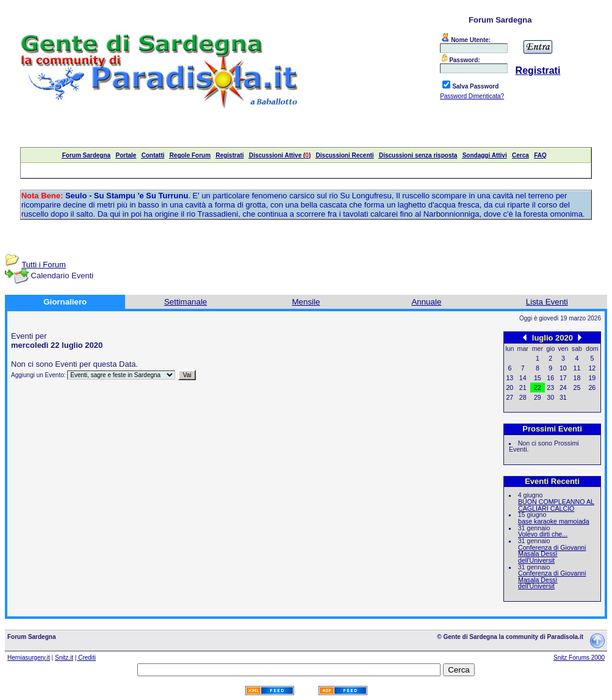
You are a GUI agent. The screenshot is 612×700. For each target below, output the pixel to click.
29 (538, 397)
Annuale (426, 302)
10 (563, 368)
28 (523, 397)
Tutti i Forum (43, 265)
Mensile (306, 302)
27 (509, 397)
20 (509, 388)
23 (550, 388)
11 (577, 368)
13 (509, 378)
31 (563, 397)
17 (563, 378)
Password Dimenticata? (472, 96)
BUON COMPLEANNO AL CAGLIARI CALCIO (556, 505)
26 (592, 388)
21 (523, 388)
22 (538, 388)
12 (592, 368)
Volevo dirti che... (543, 534)
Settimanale (185, 302)
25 (577, 388)
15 (538, 378)
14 (523, 378)
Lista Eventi (547, 302)
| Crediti (85, 658)
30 (550, 397)
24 (563, 388)
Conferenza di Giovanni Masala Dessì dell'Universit (552, 554)
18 (577, 378)
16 (550, 378)
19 (592, 378)
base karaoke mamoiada (554, 521)
